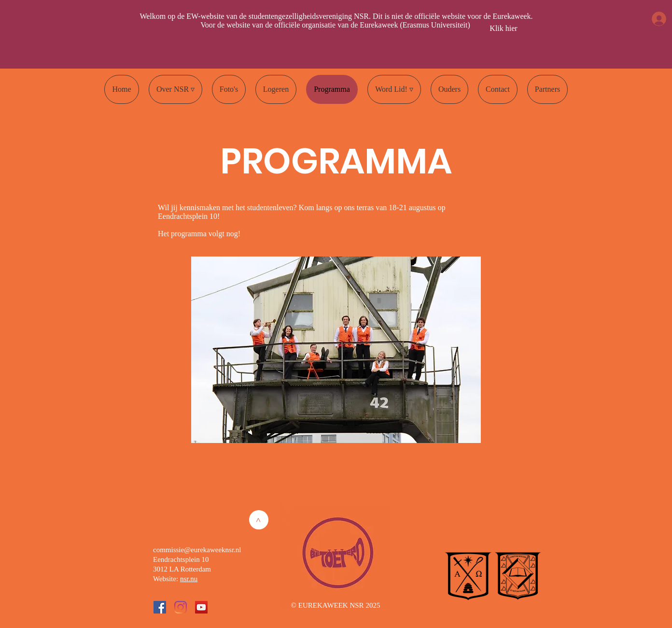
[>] (259, 520)
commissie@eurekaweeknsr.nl (197, 550)
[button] (175, 89)
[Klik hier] (504, 29)
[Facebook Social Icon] (160, 607)
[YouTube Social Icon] (201, 607)
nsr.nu (189, 579)
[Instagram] (181, 607)
